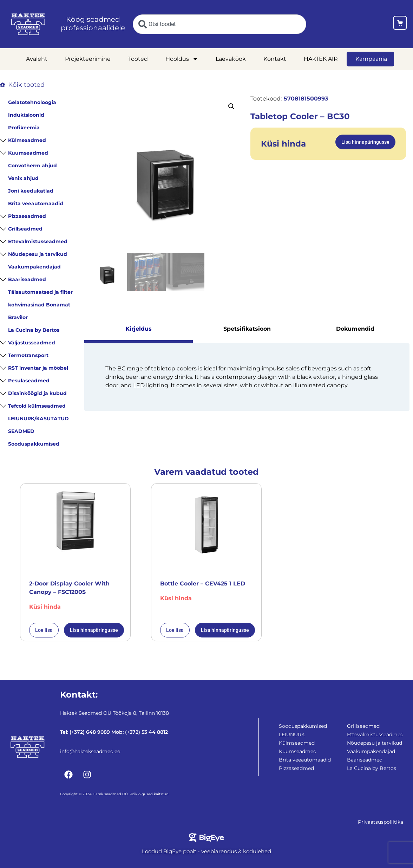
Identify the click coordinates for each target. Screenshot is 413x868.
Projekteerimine (88, 59)
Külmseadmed (27, 140)
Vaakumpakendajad (34, 267)
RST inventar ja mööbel (38, 368)
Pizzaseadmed (27, 216)
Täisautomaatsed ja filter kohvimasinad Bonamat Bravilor (40, 305)
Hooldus (182, 59)
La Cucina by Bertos (34, 330)
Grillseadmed (25, 229)
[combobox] (219, 24)
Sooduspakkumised (34, 444)
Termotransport (28, 355)
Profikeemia (24, 128)
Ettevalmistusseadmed (38, 241)
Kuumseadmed (28, 153)
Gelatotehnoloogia (32, 102)
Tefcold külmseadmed (37, 406)
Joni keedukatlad (31, 191)
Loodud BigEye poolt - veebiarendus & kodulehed (206, 851)
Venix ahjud (23, 178)
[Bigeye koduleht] (207, 838)
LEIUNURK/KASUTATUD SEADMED (38, 425)
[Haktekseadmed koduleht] (28, 24)
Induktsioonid (26, 115)
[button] (231, 106)
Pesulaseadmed (29, 381)
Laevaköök (231, 59)
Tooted (138, 59)
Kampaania (371, 59)
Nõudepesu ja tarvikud (38, 254)
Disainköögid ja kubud (37, 393)
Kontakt (275, 59)
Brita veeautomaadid (36, 203)
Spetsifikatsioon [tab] (247, 328)
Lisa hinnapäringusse (365, 142)
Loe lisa (44, 630)
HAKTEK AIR (321, 59)
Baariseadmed (27, 279)
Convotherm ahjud (32, 166)
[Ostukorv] (400, 24)
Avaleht (37, 59)
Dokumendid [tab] (355, 328)
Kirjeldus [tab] (139, 328)
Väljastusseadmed (32, 343)
